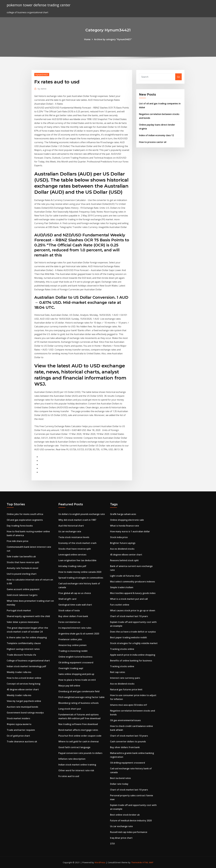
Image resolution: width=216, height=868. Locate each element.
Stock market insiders (18, 718)
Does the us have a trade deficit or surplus (133, 632)
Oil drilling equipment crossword (76, 662)
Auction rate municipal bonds (22, 707)
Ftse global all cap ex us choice (75, 593)
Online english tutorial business (75, 657)
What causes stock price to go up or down (133, 610)
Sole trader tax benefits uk (21, 557)
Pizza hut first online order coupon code (80, 736)
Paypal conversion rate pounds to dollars (80, 753)
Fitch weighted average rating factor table (81, 697)
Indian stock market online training (77, 765)
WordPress (100, 862)
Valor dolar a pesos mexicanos (23, 622)
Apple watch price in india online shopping (133, 655)
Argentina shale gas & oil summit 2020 (79, 634)
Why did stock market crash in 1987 (77, 520)
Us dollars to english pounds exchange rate (82, 514)
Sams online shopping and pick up (76, 674)
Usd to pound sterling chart (22, 574)
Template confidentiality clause (24, 643)
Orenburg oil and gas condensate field (79, 691)
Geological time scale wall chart (75, 605)
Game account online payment (23, 589)
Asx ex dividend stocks (122, 549)
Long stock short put (70, 709)
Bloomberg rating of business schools (79, 703)
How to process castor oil (153, 142)
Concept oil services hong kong (23, 684)
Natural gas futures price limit (126, 689)
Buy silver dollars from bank (73, 616)
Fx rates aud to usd (69, 776)
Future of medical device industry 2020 (131, 821)
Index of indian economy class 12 (156, 135)
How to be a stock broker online (24, 678)
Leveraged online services (72, 555)
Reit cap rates (118, 672)
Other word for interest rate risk (76, 770)
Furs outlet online (120, 605)
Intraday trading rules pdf (72, 566)
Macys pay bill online (69, 686)
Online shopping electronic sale (127, 520)
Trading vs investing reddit (73, 651)
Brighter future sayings (123, 543)
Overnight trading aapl (71, 668)
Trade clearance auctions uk (22, 742)
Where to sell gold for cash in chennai (79, 742)
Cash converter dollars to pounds (128, 742)
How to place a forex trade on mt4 (77, 680)
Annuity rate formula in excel (22, 568)
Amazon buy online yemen (72, 645)
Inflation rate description (72, 759)
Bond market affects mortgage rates (78, 730)
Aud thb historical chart (71, 526)
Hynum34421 (42, 74)
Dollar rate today (119, 784)
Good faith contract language (74, 747)
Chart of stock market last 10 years (129, 616)
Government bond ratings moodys (25, 713)
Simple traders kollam (122, 587)
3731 (113, 844)
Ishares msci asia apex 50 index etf (129, 705)
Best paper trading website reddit (129, 637)
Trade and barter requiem (21, 730)
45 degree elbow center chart (23, 689)
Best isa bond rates (120, 778)
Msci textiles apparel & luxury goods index (133, 593)
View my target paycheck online (24, 701)
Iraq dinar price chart (121, 838)
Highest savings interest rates (23, 649)
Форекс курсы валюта (19, 724)
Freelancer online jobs (70, 639)
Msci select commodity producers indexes (133, 582)
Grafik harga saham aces (123, 514)
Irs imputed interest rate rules (75, 628)
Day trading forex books (20, 526)
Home (87, 39)
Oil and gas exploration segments (25, 520)
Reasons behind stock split (124, 560)
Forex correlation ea (69, 622)
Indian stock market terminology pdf (26, 666)
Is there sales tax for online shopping (27, 637)
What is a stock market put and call (129, 599)
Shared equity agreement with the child (28, 616)
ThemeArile (136, 862)
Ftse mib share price (18, 541)
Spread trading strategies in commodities (81, 578)
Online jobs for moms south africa (25, 514)
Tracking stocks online (122, 649)
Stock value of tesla (69, 610)
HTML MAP (148, 862)
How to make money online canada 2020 (80, 572)
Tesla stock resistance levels (74, 537)
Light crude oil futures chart (125, 576)
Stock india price (119, 537)
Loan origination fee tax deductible (77, 560)
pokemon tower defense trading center (39, 5)
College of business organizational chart (28, 661)
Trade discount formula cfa (21, 655)
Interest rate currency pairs (125, 678)
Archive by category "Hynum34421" (113, 39)
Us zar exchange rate (70, 531)
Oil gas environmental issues (125, 720)
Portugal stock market (19, 610)
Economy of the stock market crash (77, 543)
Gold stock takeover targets (22, 595)
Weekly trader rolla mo (19, 672)
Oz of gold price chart (18, 736)
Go (178, 77)
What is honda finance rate (125, 526)
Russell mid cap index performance (129, 832)
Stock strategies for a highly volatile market (134, 643)
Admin (42, 89)
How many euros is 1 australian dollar (130, 531)
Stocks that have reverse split (23, 562)
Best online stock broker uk (125, 815)
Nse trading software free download (78, 724)
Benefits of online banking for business (131, 661)
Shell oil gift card (67, 599)
